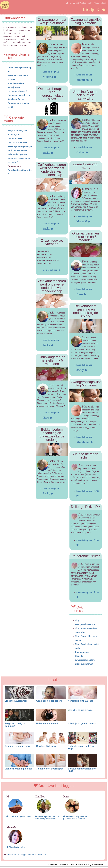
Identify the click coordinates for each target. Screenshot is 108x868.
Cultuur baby (15, 139)
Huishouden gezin (17, 154)
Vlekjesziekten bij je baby (19, 769)
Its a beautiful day (17, 99)
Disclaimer (100, 864)
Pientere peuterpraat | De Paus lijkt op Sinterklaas (47, 817)
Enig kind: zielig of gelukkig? (15, 725)
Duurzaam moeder (17, 142)
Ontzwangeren (82, 652)
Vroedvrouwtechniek (16, 701)
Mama (97, 3)
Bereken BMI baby (46, 746)
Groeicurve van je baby (17, 746)
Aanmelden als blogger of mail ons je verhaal (26, 855)
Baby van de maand (47, 723)
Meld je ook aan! (52, 270)
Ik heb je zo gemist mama (82, 723)
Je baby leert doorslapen (50, 769)
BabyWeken (81, 3)
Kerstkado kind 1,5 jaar (80, 701)
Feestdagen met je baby (20, 146)
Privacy (79, 864)
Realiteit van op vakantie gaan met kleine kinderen (75, 817)
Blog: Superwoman (84, 664)
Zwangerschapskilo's (19, 95)
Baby (90, 3)
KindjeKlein (5, 5)
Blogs (103, 3)
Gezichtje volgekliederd (49, 701)
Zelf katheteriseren (18, 91)
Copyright (88, 864)
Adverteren (52, 864)
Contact (62, 864)
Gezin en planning (17, 150)
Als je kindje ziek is (16, 847)
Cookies (71, 864)
